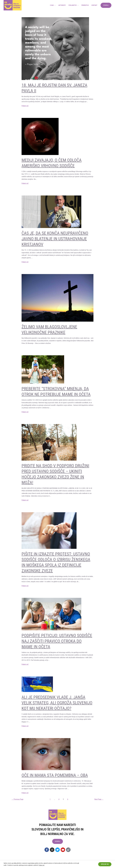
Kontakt (94, 5)
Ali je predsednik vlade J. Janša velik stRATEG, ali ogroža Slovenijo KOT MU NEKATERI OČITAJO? (57, 703)
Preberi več (25, 106)
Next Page (99, 799)
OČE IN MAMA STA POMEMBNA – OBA (55, 775)
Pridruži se (85, 5)
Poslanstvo (73, 5)
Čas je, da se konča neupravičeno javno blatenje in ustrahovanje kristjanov (55, 239)
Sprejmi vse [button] (105, 864)
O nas (52, 5)
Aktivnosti (62, 5)
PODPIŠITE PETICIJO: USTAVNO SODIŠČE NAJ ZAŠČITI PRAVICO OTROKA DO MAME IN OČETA (57, 641)
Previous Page (17, 799)
